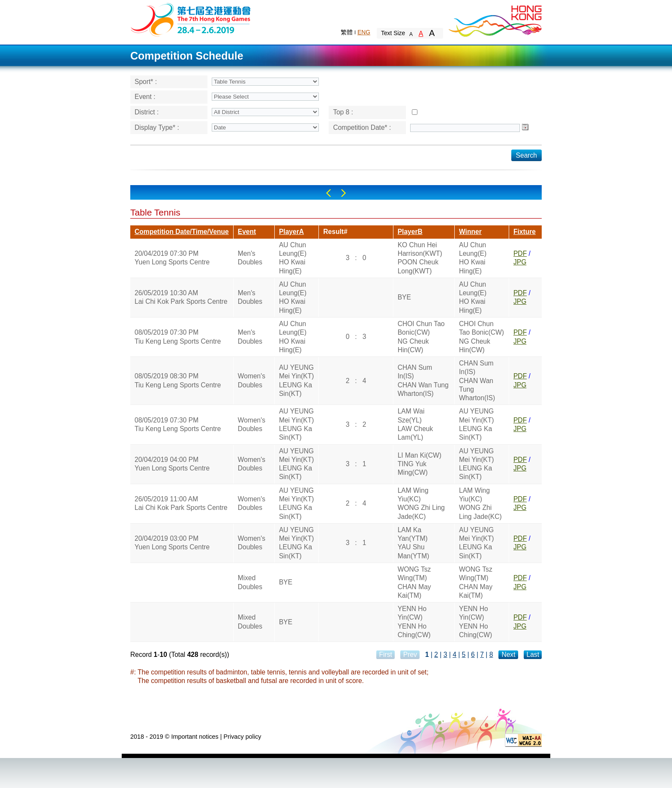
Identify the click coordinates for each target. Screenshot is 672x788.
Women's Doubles (252, 380)
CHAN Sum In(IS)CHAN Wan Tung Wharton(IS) (423, 381)
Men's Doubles (250, 258)
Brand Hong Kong (495, 19)
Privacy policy (243, 737)
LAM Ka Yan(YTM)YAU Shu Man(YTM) (414, 543)
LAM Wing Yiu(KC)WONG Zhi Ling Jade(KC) (421, 503)
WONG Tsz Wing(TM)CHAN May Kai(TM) (414, 582)
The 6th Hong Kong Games (191, 19)
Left (328, 193)
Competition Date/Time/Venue (182, 232)
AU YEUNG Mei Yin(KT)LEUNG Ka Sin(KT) (296, 381)
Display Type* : (157, 127)
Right (343, 193)
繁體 (347, 32)
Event (247, 232)
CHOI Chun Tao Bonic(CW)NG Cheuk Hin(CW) (421, 337)
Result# (335, 232)
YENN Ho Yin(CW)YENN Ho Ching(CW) (414, 622)
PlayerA (291, 232)
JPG (520, 262)
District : (147, 112)
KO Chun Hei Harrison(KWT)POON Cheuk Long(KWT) (420, 258)
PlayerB (410, 232)
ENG (364, 32)
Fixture (525, 232)
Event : (145, 97)
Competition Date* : (362, 127)
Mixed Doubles (250, 582)
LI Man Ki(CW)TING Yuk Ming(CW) (420, 464)
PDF (520, 253)
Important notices (195, 737)
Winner (470, 232)
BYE (404, 297)
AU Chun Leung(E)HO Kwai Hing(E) (293, 258)
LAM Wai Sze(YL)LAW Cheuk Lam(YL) (415, 424)
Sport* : (146, 82)
